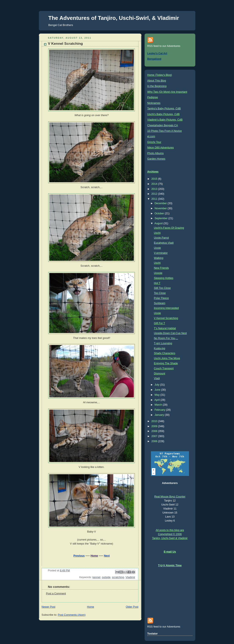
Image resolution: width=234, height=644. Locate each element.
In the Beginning (157, 86)
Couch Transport (164, 368)
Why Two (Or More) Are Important (167, 92)
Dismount (159, 374)
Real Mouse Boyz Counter (170, 497)
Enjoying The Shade (166, 363)
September (161, 218)
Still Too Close (162, 288)
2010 (155, 421)
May (157, 395)
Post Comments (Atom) (72, 615)
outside (106, 577)
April (157, 400)
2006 (155, 441)
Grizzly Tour (154, 142)
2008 (155, 431)
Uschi (157, 233)
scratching (118, 577)
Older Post (132, 607)
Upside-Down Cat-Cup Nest (170, 333)
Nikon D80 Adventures (161, 148)
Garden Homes (156, 159)
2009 (155, 426)
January (160, 415)
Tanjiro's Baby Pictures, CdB (164, 109)
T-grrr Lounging (163, 343)
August (159, 223)
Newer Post (49, 607)
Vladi (157, 378)
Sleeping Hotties (164, 278)
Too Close (160, 293)
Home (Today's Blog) (160, 75)
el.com (151, 136)
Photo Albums (156, 153)
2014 (155, 184)
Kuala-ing (159, 348)
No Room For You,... (166, 338)
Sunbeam (160, 303)
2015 (155, 179)
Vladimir (130, 577)
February (160, 410)
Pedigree (153, 97)
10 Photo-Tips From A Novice (165, 131)
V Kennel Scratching (166, 318)
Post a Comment (56, 594)
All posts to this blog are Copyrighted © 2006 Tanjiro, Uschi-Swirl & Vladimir (170, 534)
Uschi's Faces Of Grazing (169, 228)
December (161, 203)
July (157, 385)
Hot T (157, 283)
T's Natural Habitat (165, 328)
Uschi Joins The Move (167, 358)
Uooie (157, 248)
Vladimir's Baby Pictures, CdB (165, 120)
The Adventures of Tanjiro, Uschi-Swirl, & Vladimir (114, 18)
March (159, 405)
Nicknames (154, 103)
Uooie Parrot (161, 238)
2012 (155, 194)
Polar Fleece (161, 298)
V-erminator (161, 253)
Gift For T (159, 323)
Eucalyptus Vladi (164, 243)
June (158, 390)
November (161, 208)
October (160, 213)
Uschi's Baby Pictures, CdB (164, 114)
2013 (155, 189)
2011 (155, 199)
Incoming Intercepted (166, 308)
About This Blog (157, 81)
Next (107, 556)
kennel (96, 577)
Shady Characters (165, 353)
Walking (159, 258)
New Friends (161, 268)
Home (94, 556)
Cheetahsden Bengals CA (163, 125)
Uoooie (158, 273)
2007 (155, 436)
